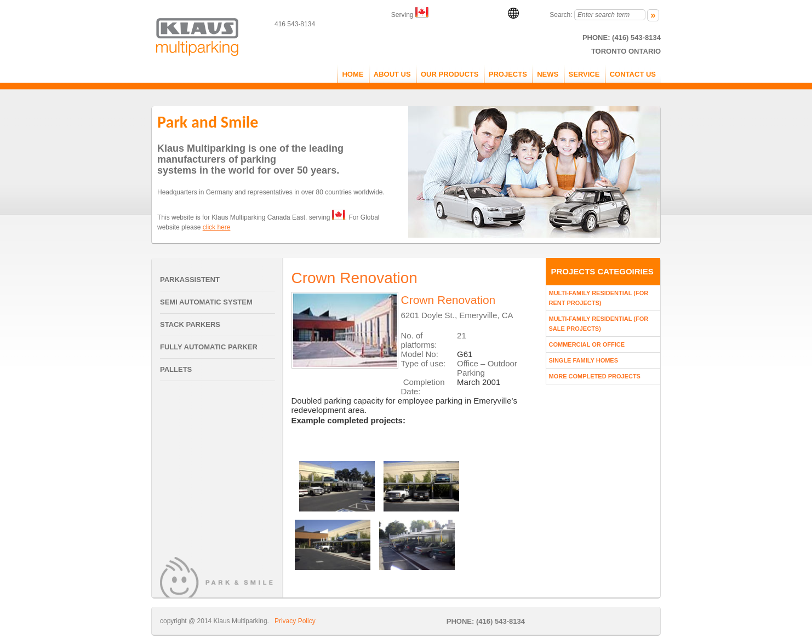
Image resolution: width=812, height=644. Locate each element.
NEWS (548, 74)
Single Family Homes (584, 360)
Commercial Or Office (587, 344)
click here (217, 227)
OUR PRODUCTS (450, 74)
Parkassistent (190, 280)
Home (353, 74)
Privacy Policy (295, 621)
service (584, 74)
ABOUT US (392, 74)
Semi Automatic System (206, 302)
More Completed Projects (595, 376)
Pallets (176, 369)
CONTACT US (633, 74)
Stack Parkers (190, 324)
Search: (561, 15)
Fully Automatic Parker (209, 347)
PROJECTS (508, 74)
